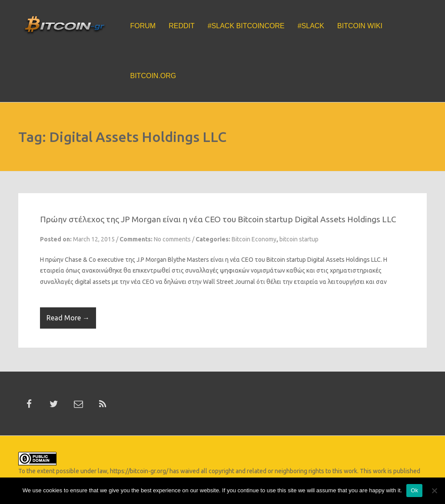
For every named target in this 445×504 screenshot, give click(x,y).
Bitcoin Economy (254, 239)
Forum (143, 26)
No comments (172, 239)
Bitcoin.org (153, 76)
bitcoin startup (299, 239)
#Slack (311, 26)
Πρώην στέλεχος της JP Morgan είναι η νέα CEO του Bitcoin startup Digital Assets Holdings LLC (218, 219)
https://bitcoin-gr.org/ (139, 471)
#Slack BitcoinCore (246, 26)
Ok (414, 490)
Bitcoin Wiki (360, 26)
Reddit (182, 26)
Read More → (68, 318)
